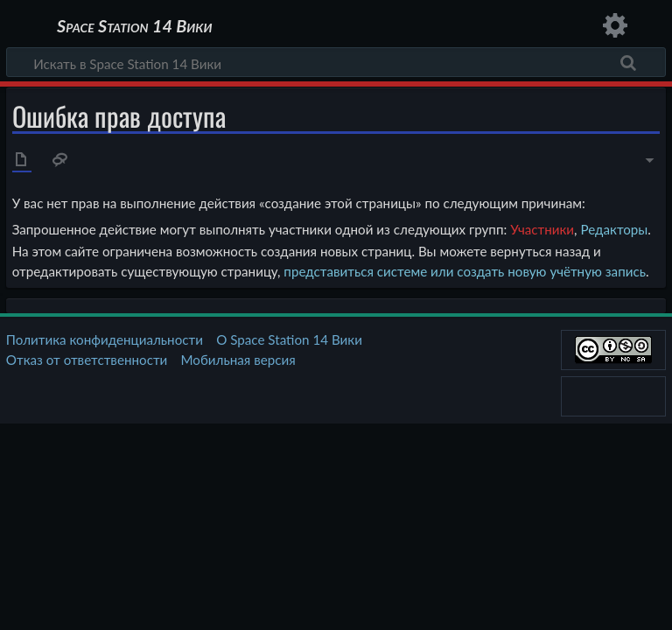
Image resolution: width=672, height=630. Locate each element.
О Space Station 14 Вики (289, 339)
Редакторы (614, 229)
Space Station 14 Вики (134, 26)
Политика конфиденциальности (105, 339)
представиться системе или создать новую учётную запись (465, 271)
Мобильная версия (238, 360)
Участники (542, 229)
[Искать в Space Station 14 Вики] (336, 62)
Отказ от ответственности (87, 360)
